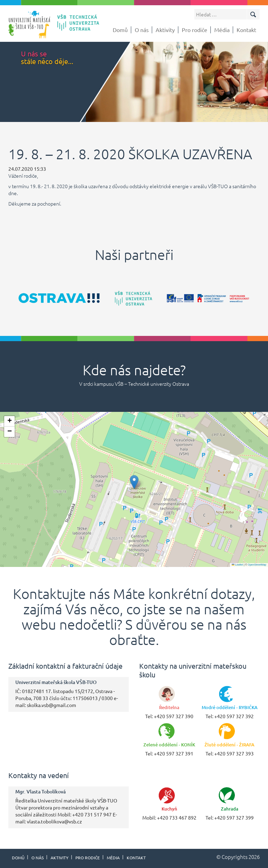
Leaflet (237, 565)
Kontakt (246, 30)
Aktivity (165, 30)
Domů (120, 30)
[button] (134, 482)
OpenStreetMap (257, 565)
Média (222, 30)
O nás (142, 30)
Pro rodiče (195, 30)
